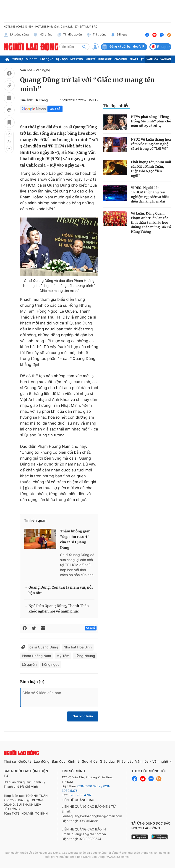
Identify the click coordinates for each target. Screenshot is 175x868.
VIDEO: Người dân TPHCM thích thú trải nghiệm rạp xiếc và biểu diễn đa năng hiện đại (150, 195)
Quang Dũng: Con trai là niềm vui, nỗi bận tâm (61, 590)
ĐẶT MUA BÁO (88, 27)
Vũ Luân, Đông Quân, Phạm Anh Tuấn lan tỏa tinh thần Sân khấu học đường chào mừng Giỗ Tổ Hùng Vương (151, 223)
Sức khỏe (105, 59)
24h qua (119, 35)
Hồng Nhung (85, 656)
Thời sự (18, 59)
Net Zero (77, 59)
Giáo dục (121, 59)
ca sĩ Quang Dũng (44, 647)
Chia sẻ (55, 109)
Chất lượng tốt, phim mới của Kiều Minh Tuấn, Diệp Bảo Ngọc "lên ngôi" (151, 169)
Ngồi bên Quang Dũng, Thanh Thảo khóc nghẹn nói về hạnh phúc (59, 609)
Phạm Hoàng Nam (37, 656)
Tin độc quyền (69, 35)
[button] (9, 134)
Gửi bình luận (83, 716)
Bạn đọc (62, 59)
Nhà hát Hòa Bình (78, 647)
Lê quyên (29, 664)
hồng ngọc (51, 664)
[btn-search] (84, 47)
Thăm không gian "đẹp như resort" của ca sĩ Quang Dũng (75, 540)
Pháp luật (137, 59)
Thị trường (97, 35)
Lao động (47, 59)
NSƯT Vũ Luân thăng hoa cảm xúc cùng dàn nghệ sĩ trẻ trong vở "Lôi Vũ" (151, 144)
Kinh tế (91, 59)
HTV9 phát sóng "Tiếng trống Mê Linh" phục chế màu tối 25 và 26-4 (151, 121)
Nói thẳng (43, 35)
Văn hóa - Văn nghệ (160, 59)
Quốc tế (31, 59)
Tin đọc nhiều (116, 106)
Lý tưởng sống (16, 35)
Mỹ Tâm (63, 656)
